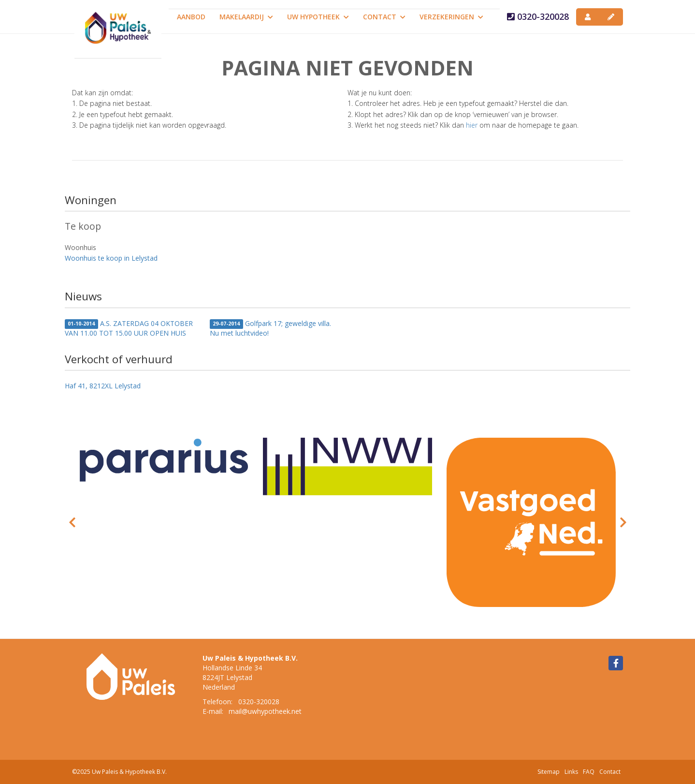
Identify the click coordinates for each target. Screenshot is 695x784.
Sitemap (549, 772)
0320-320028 (538, 16)
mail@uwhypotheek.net (265, 711)
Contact (384, 17)
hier (472, 125)
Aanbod (191, 17)
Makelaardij (246, 17)
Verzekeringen (451, 17)
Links (571, 772)
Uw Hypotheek (318, 17)
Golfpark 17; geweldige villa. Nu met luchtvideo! (270, 328)
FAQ (589, 772)
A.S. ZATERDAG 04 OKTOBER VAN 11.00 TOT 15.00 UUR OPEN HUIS (129, 328)
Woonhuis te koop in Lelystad (111, 258)
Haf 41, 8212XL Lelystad (103, 386)
